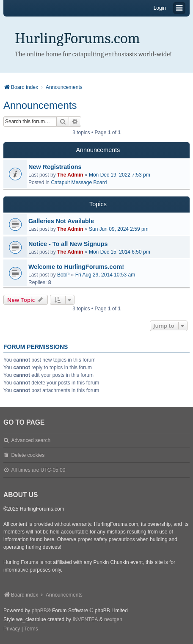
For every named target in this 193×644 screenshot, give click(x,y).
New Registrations (55, 167)
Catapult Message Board (79, 182)
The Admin (70, 175)
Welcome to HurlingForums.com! (76, 267)
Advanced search (31, 440)
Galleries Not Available (61, 221)
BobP (63, 275)
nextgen (113, 619)
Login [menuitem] (160, 8)
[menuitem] (12, 629)
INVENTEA (85, 619)
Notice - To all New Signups (68, 244)
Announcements (40, 105)
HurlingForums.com (77, 38)
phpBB (39, 611)
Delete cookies (28, 455)
